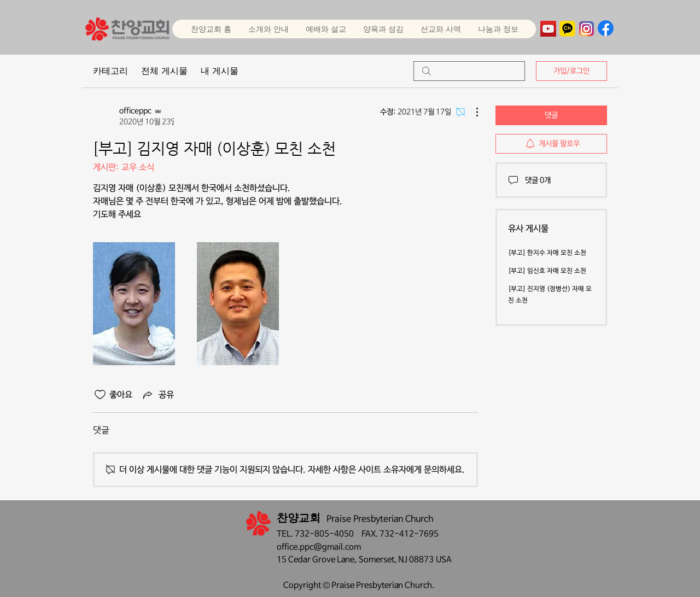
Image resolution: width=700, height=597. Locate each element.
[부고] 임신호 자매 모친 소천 (547, 271)
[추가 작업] (471, 112)
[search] (469, 71)
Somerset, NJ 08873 (397, 560)
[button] (326, 29)
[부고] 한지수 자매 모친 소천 (547, 253)
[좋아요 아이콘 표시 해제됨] (100, 395)
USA (444, 560)
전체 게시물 (164, 71)
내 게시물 (220, 71)
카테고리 (110, 71)
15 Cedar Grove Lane (316, 560)
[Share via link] (157, 395)
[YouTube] (548, 29)
